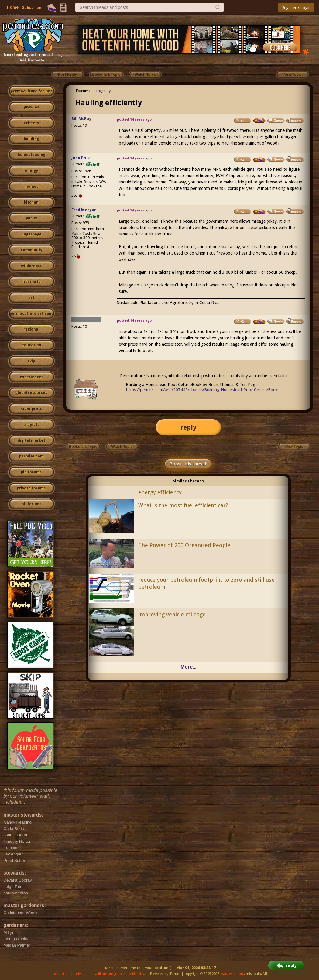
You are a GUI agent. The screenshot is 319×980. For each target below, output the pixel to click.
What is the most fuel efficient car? (183, 505)
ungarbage (31, 234)
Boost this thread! (188, 464)
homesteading (31, 155)
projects (31, 425)
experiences (31, 377)
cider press (31, 409)
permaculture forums (31, 91)
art (31, 298)
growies (31, 107)
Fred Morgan (84, 210)
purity (31, 218)
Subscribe (32, 7)
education (31, 345)
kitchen (31, 202)
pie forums (31, 472)
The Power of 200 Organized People (184, 545)
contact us (61, 974)
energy (31, 171)
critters (31, 123)
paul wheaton (232, 974)
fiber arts (31, 282)
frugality (103, 91)
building (31, 139)
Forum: (83, 91)
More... (188, 667)
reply (188, 427)
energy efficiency (160, 492)
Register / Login (296, 8)
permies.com (31, 456)
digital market (31, 440)
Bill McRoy (81, 119)
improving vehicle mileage (172, 614)
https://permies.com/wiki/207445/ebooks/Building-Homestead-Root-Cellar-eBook (202, 390)
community (31, 250)
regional (31, 329)
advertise (82, 974)
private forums (31, 488)
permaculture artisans (31, 314)
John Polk (81, 158)
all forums (31, 504)
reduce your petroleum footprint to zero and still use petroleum (206, 583)
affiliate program (108, 974)
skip (31, 361)
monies (31, 187)
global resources (31, 393)
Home (13, 7)
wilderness (31, 266)
